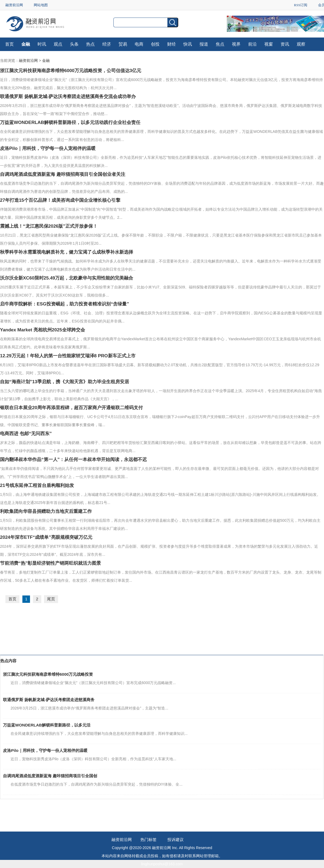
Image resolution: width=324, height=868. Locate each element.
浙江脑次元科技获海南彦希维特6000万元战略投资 (48, 674)
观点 (58, 44)
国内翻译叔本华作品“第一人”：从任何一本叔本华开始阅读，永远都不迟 (73, 460)
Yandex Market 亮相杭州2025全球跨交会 (43, 330)
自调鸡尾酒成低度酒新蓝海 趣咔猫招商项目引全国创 (50, 776)
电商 (139, 44)
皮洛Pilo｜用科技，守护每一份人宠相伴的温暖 (48, 148)
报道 (204, 44)
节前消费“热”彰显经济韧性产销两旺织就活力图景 (50, 563)
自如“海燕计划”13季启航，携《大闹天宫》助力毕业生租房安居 (65, 382)
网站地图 (41, 5)
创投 (155, 44)
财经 (171, 44)
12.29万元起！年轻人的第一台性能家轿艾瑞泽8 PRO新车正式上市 (68, 356)
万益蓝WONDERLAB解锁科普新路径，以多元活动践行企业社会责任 (70, 122)
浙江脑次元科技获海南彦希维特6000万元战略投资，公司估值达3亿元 (71, 71)
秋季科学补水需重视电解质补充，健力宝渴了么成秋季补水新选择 (67, 252)
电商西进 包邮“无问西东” (26, 434)
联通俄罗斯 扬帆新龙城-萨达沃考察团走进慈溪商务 (49, 700)
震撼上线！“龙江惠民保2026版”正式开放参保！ (49, 226)
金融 (26, 44)
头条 (74, 44)
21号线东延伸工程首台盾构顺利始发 (37, 485)
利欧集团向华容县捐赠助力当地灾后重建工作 (46, 511)
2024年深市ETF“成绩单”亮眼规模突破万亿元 (46, 537)
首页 (9, 44)
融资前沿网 (14, 5)
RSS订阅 (301, 5)
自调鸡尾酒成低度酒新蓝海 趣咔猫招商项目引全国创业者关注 (63, 174)
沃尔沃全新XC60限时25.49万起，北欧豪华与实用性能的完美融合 (67, 278)
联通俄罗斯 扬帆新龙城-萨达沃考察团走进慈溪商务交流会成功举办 (68, 97)
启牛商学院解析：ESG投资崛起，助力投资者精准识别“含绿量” (65, 304)
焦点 (220, 44)
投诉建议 (175, 840)
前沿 (252, 44)
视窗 (269, 44)
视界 (236, 44)
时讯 (42, 44)
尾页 (51, 599)
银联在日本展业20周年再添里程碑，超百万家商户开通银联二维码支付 (71, 408)
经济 (107, 44)
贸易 (123, 44)
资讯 (285, 44)
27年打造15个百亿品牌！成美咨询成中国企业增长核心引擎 (60, 200)
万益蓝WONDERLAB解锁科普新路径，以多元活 (47, 725)
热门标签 (148, 840)
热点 (90, 44)
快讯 (188, 44)
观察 (301, 44)
